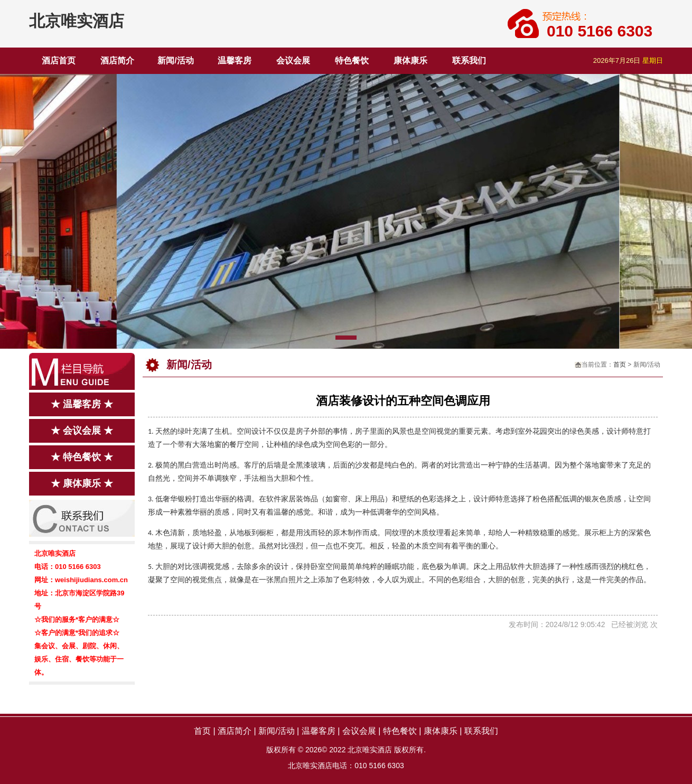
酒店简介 (117, 60)
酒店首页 (59, 60)
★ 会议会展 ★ (82, 431)
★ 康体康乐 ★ (82, 483)
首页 (620, 365)
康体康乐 (410, 60)
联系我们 (469, 60)
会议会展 (293, 60)
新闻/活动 (175, 60)
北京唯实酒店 (77, 21)
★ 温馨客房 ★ (82, 404)
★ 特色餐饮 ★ (82, 457)
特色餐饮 (352, 60)
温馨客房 (235, 60)
